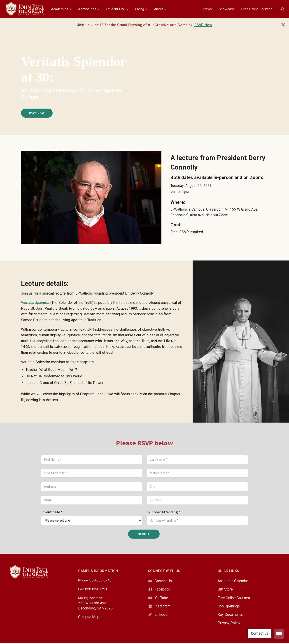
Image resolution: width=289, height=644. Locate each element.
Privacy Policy (229, 623)
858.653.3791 (96, 589)
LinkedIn (161, 615)
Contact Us (163, 581)
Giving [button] (141, 9)
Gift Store (225, 589)
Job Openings (229, 606)
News (208, 9)
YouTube (161, 598)
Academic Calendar (233, 581)
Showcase (227, 9)
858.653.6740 (100, 580)
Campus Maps (90, 617)
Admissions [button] (89, 9)
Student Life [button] (117, 9)
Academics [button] (61, 9)
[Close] (283, 25)
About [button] (160, 9)
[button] (282, 9)
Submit (144, 534)
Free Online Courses (257, 9)
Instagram (163, 606)
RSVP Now (37, 113)
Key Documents (230, 615)
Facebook (162, 589)
